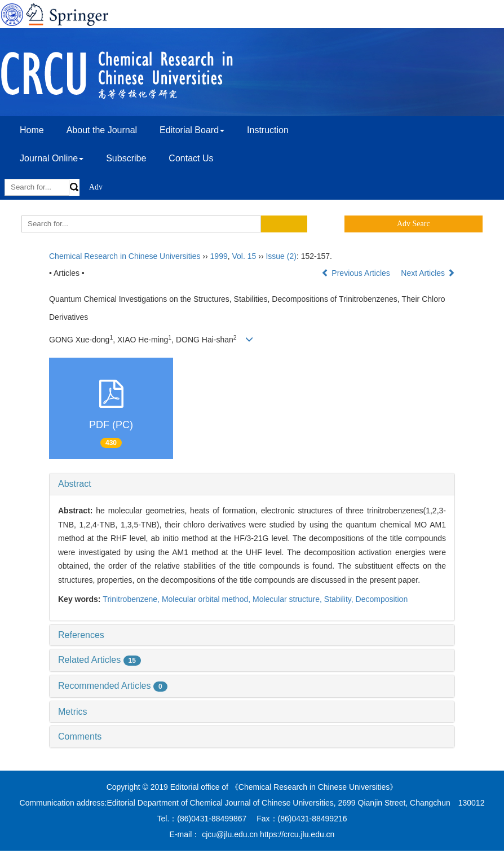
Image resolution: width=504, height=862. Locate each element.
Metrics (73, 712)
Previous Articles (357, 273)
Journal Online (52, 158)
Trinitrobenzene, (132, 599)
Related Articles (100, 660)
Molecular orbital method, (207, 599)
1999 (219, 256)
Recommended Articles (113, 686)
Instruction (268, 130)
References (81, 635)
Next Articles (428, 273)
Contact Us (191, 158)
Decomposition (382, 599)
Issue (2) (281, 256)
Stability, (340, 599)
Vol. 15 (244, 256)
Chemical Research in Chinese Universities (125, 256)
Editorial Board (192, 130)
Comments (80, 736)
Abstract (75, 484)
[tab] (252, 484)
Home (32, 130)
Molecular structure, (288, 599)
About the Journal (102, 130)
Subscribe (126, 158)
